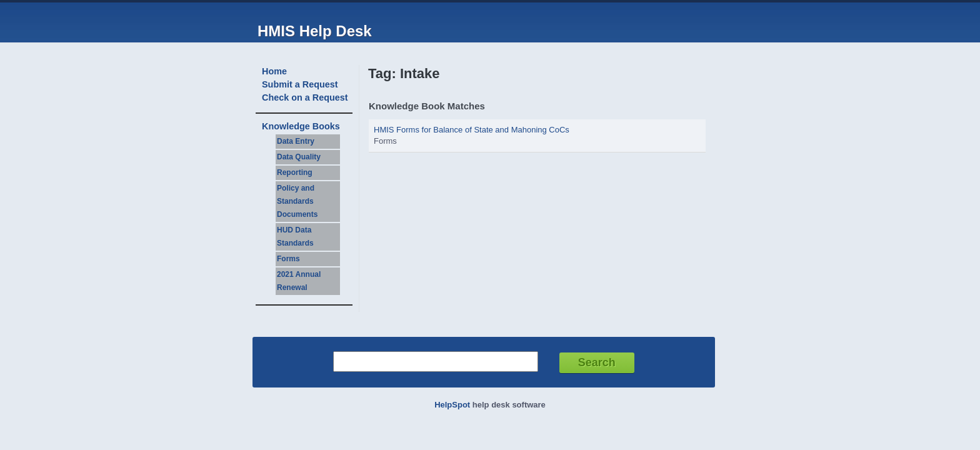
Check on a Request (305, 97)
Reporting (295, 172)
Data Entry (296, 141)
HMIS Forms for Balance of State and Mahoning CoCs (472, 130)
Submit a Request (300, 84)
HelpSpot (452, 405)
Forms (288, 259)
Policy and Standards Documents (297, 201)
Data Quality (299, 157)
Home (274, 71)
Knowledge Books (301, 126)
